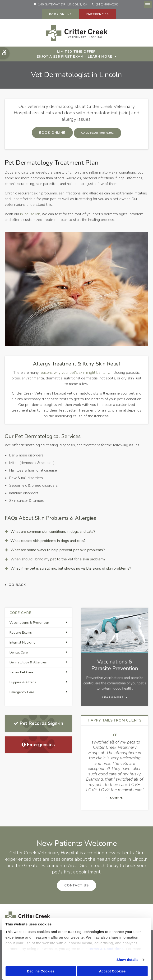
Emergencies (97, 14)
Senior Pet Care (21, 672)
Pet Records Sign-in (38, 723)
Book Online (60, 14)
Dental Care (19, 652)
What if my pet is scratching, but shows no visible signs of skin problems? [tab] (71, 568)
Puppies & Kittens (23, 682)
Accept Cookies (112, 971)
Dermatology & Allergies (28, 662)
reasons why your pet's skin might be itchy (74, 373)
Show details (127, 960)
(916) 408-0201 (107, 4)
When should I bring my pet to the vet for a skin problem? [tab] (58, 559)
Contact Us (76, 885)
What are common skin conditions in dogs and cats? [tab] (53, 532)
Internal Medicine (22, 643)
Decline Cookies (41, 971)
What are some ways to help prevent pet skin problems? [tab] (58, 550)
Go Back (17, 585)
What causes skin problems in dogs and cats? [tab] (48, 541)
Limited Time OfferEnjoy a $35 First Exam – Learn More (74, 54)
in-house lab (30, 214)
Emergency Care (22, 692)
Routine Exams (21, 633)
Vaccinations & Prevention (29, 623)
